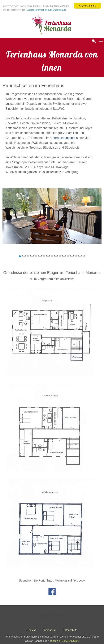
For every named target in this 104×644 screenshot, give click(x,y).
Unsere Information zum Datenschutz (46, 9)
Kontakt (31, 629)
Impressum (49, 629)
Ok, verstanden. (88, 4)
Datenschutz (70, 629)
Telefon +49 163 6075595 (64, 640)
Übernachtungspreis (64, 137)
